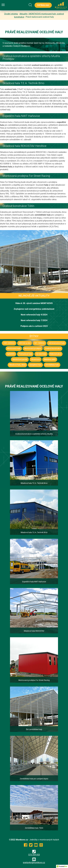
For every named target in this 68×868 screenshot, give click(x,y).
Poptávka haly (43, 5)
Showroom (36, 359)
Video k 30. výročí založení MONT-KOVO (34, 303)
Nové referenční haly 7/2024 (34, 320)
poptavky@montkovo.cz (34, 862)
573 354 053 (34, 853)
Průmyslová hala (25, 354)
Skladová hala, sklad (17, 365)
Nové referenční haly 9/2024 (34, 315)
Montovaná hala (14, 349)
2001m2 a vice (25, 343)
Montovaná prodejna (33, 349)
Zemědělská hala (52, 365)
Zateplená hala (35, 365)
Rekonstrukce (55, 354)
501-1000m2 (39, 343)
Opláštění (11, 354)
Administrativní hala (57, 343)
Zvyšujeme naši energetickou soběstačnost (34, 309)
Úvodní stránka (11, 14)
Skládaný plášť (50, 359)
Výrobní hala (41, 354)
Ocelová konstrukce (53, 349)
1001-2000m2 (9, 343)
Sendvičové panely (20, 359)
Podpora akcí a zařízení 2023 (34, 326)
